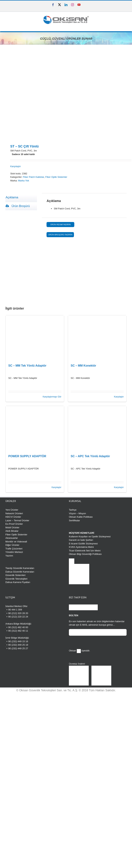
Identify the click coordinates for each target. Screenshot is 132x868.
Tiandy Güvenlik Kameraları (20, 568)
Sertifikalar (74, 520)
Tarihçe (73, 510)
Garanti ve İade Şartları (81, 540)
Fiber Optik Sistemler (56, 177)
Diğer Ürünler (12, 545)
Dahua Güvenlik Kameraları (20, 572)
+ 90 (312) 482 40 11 (17, 631)
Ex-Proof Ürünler (14, 524)
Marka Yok (24, 181)
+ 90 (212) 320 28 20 (17, 613)
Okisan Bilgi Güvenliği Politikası (85, 554)
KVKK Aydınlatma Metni (81, 547)
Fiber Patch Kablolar (33, 177)
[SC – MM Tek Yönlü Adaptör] (35, 338)
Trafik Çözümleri (14, 549)
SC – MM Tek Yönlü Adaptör (27, 366)
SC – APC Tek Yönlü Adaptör (90, 456)
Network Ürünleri (14, 513)
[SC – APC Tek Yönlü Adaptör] (97, 428)
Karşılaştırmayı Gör (52, 397)
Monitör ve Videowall (16, 542)
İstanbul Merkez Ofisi (16, 606)
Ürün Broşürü (18, 206)
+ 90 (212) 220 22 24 (17, 616)
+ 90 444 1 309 (14, 609)
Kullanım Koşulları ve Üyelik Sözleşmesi (90, 537)
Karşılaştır (16, 166)
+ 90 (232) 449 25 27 (17, 648)
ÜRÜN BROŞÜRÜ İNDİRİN (60, 235)
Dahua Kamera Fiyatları (18, 582)
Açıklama (12, 197)
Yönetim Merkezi (14, 552)
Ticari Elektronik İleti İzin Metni (85, 551)
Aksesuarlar (12, 538)
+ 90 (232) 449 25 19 (17, 645)
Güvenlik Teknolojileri (16, 579)
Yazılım (9, 556)
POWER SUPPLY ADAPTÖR (27, 456)
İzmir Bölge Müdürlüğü (17, 638)
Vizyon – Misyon (77, 513)
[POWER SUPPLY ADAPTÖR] (35, 428)
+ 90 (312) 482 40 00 (17, 627)
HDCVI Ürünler (13, 517)
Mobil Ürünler (12, 527)
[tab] (21, 197)
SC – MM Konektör (83, 366)
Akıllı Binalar (12, 531)
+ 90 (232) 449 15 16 (17, 641)
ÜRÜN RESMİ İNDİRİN (60, 225)
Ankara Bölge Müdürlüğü (18, 624)
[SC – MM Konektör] (97, 338)
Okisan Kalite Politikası (81, 517)
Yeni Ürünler (12, 510)
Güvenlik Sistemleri (15, 575)
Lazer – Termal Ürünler (17, 520)
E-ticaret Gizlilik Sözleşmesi (83, 544)
